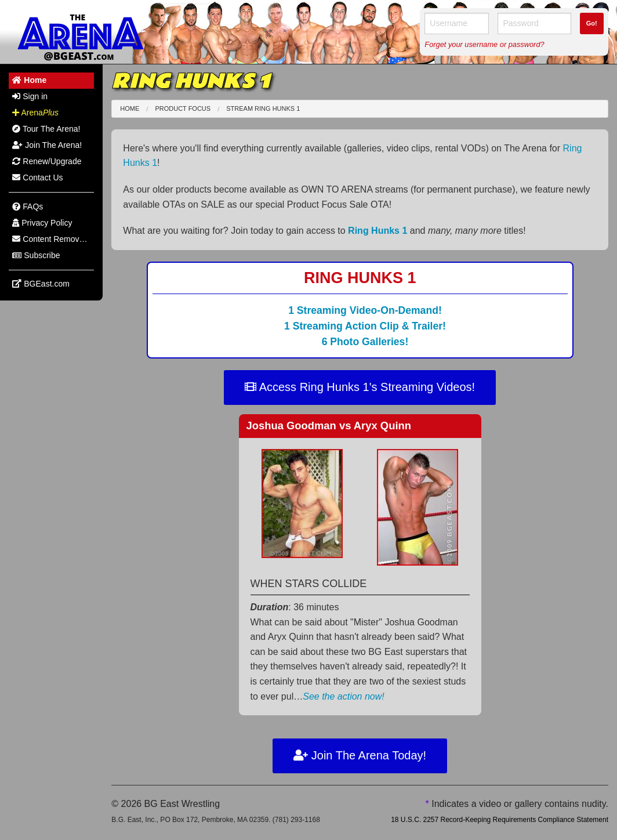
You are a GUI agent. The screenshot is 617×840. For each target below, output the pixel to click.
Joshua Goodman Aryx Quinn (329, 426)
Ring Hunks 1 (378, 231)
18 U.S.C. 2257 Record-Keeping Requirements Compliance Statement (500, 820)
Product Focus (183, 108)
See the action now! (344, 696)
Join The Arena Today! (360, 755)
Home (130, 108)
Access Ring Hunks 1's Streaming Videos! (360, 387)
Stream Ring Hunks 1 (263, 108)
